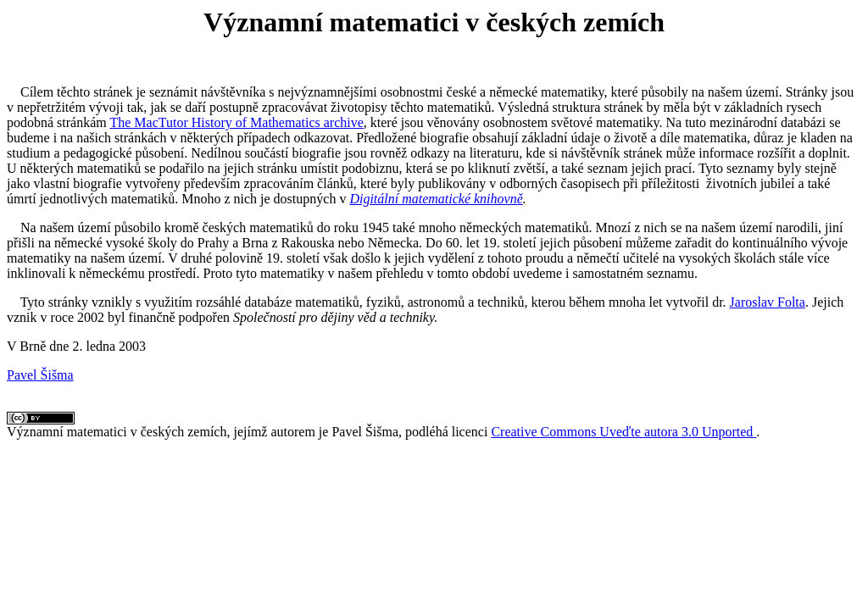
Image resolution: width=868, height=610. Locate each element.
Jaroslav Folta (768, 302)
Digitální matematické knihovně (436, 199)
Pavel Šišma (40, 375)
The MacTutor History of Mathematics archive (236, 122)
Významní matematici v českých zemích (117, 432)
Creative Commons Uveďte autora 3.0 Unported (623, 432)
